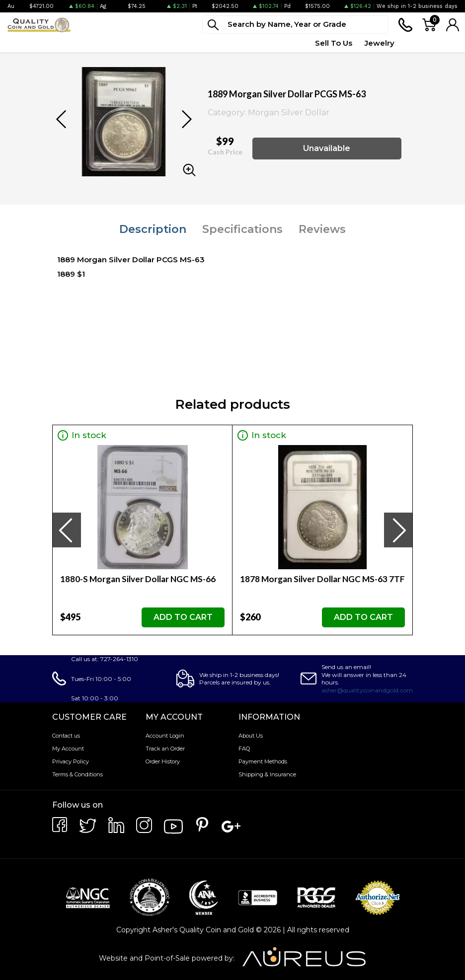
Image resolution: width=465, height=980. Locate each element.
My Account (68, 749)
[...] (295, 25)
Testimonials (434, 43)
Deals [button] (182, 43)
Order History (163, 761)
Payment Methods (263, 761)
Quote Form (279, 43)
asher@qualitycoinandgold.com (367, 690)
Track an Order (165, 749)
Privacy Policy (71, 761)
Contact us (66, 736)
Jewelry (380, 43)
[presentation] (67, 530)
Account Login (165, 736)
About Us (251, 736)
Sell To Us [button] (334, 43)
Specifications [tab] (242, 229)
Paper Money (133, 43)
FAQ (244, 749)
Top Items (224, 43)
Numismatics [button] (70, 43)
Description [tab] (153, 229)
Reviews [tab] (322, 229)
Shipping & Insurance (267, 774)
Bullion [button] (19, 43)
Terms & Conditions (77, 774)
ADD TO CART (183, 617)
